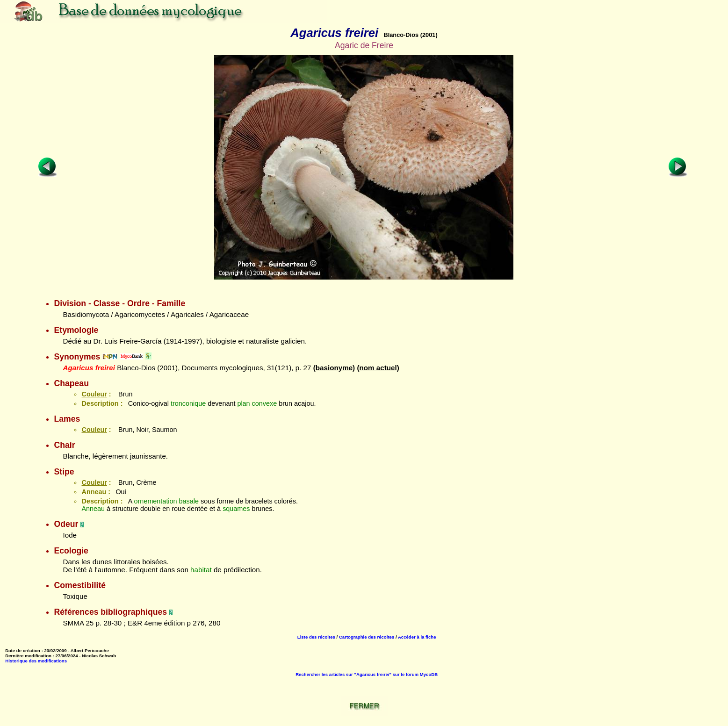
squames (236, 509)
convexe (265, 403)
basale (189, 501)
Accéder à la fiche (417, 637)
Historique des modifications (36, 661)
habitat (201, 570)
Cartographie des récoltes (367, 637)
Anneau (93, 509)
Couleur (94, 394)
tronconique (188, 403)
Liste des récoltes (316, 637)
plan (243, 403)
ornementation (156, 501)
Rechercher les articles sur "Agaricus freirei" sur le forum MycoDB (367, 674)
